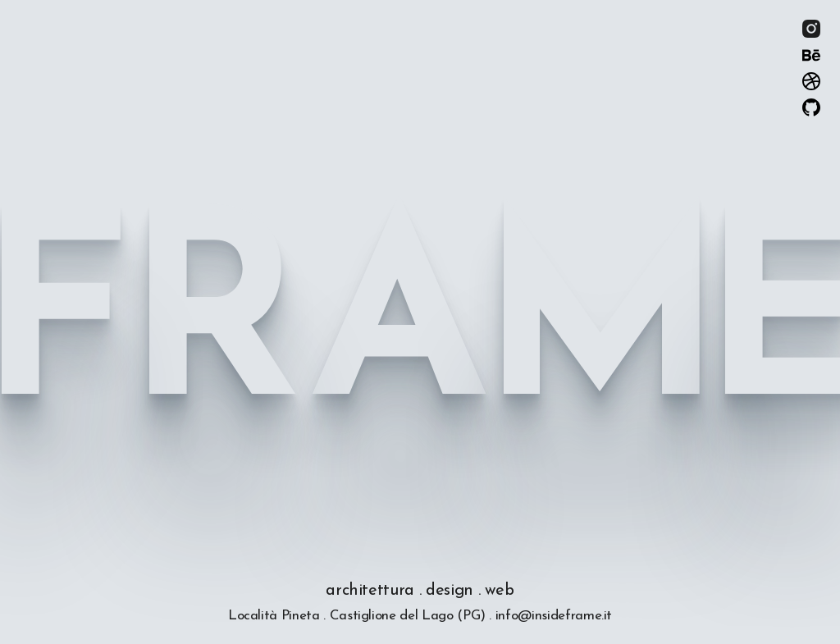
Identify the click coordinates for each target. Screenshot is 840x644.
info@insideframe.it (554, 616)
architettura (370, 591)
